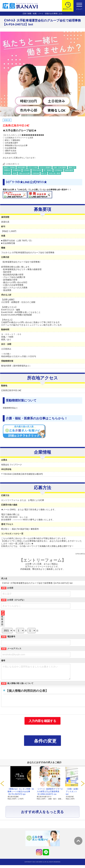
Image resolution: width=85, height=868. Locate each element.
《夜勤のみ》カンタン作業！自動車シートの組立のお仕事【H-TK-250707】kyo (21, 794)
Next (83, 786)
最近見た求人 (68, 9)
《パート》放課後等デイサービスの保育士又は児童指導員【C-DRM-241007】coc (50, 794)
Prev (2, 786)
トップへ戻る (78, 841)
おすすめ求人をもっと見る (42, 815)
